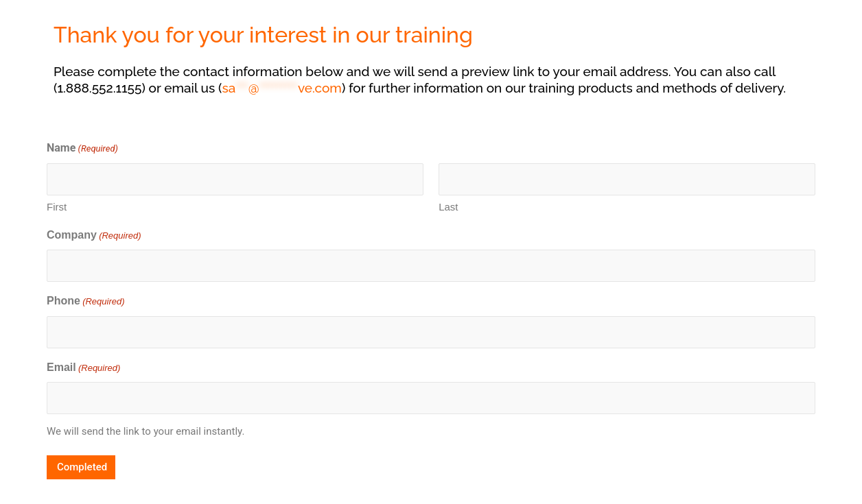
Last (448, 207)
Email (83, 369)
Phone (86, 302)
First (57, 207)
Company (94, 236)
